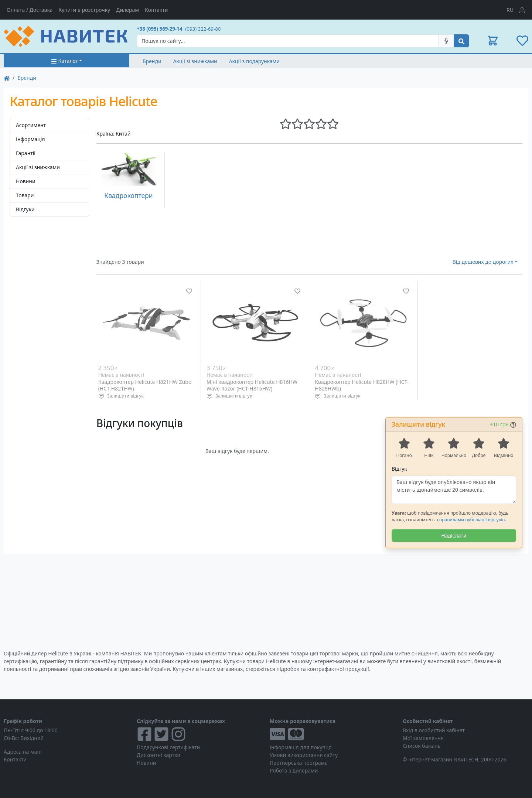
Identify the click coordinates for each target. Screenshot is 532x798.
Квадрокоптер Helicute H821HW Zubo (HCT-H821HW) (145, 385)
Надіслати (454, 536)
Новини (26, 181)
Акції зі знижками (195, 61)
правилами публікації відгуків (472, 520)
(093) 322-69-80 (203, 29)
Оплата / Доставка (30, 10)
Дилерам (127, 10)
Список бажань (422, 746)
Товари (25, 195)
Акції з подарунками (254, 61)
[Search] (288, 41)
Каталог (64, 61)
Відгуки (25, 209)
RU (510, 10)
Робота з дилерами (294, 770)
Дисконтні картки (158, 755)
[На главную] (7, 78)
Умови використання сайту (304, 755)
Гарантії (26, 153)
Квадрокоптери (128, 195)
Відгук (399, 469)
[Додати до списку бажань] (189, 291)
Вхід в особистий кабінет (434, 730)
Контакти (156, 10)
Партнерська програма (299, 763)
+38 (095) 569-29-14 (159, 29)
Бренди (152, 61)
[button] (493, 41)
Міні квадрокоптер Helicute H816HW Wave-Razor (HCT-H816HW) (252, 385)
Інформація (30, 139)
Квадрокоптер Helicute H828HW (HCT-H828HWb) (362, 385)
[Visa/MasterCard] (332, 734)
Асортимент (31, 125)
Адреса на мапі (23, 752)
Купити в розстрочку (84, 10)
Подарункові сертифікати (168, 747)
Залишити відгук (125, 396)
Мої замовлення (423, 738)
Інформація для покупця (301, 747)
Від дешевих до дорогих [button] (483, 262)
